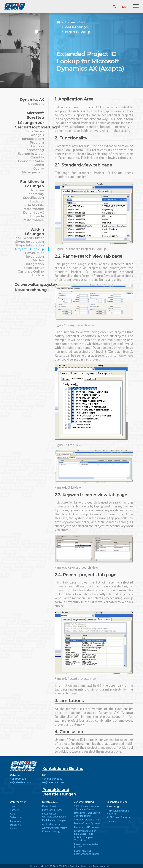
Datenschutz (17, 817)
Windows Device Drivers (88, 820)
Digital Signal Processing (87, 827)
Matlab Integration (35, 262)
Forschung (112, 821)
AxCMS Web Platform (118, 817)
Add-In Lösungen (77, 27)
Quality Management (33, 170)
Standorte (15, 825)
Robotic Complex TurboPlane (84, 839)
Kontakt (14, 828)
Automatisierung (84, 802)
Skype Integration (30, 242)
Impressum (16, 821)
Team (13, 806)
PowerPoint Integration (34, 255)
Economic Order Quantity (31, 155)
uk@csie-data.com (53, 782)
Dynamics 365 (75, 22)
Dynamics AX (32, 100)
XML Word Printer (30, 238)
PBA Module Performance (33, 207)
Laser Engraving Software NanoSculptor (87, 852)
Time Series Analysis (35, 133)
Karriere (14, 810)
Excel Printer (34, 268)
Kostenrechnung (31, 290)
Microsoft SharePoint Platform (118, 812)
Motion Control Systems (87, 823)
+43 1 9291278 (18, 779)
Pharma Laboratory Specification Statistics (34, 196)
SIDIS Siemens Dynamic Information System (87, 808)
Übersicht (36, 104)
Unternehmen (18, 802)
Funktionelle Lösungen (32, 184)
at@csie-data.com (20, 782)
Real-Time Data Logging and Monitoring (87, 814)
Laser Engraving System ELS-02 (87, 846)
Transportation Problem (32, 141)
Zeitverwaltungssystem (37, 284)
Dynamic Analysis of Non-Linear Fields (85, 832)
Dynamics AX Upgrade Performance (33, 216)
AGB (13, 814)
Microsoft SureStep (35, 115)
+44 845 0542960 (52, 779)
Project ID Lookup (77, 32)
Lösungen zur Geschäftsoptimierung (36, 125)
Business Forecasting (34, 148)
